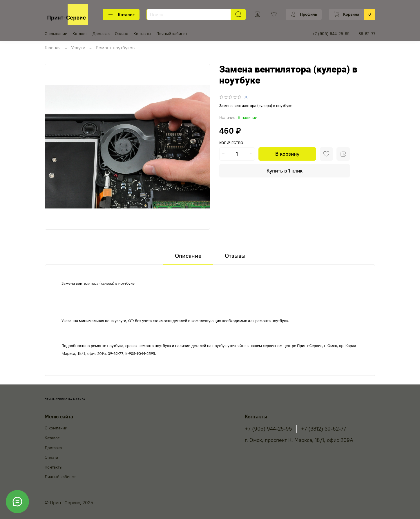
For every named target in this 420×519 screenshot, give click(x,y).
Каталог (121, 14)
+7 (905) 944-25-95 (331, 34)
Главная (53, 48)
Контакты (142, 34)
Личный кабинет (172, 34)
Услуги (78, 48)
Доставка (101, 34)
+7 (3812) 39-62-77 (324, 429)
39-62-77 (367, 34)
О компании (56, 34)
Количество (231, 143)
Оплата (122, 34)
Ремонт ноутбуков (115, 48)
